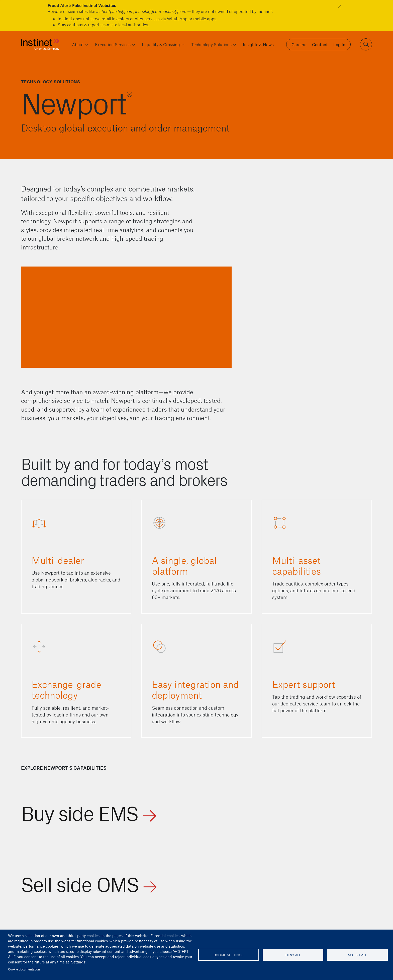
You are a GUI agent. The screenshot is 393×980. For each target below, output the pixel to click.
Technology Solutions (211, 44)
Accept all (357, 955)
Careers (299, 44)
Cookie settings (229, 955)
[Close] (339, 6)
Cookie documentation (24, 969)
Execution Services (113, 44)
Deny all (293, 955)
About (78, 44)
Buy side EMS (79, 812)
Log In (339, 44)
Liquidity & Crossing (161, 44)
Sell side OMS (80, 883)
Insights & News (258, 44)
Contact (320, 44)
